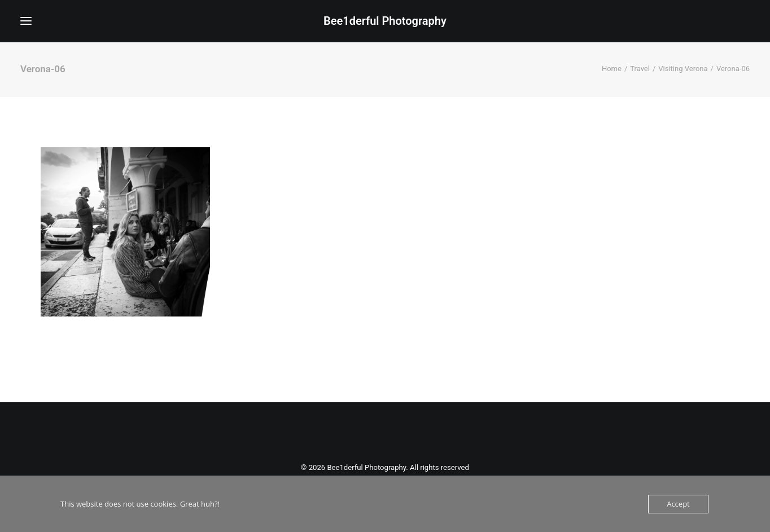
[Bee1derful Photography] (385, 21)
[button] (26, 21)
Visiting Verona (683, 69)
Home (612, 69)
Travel (640, 69)
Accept (678, 504)
